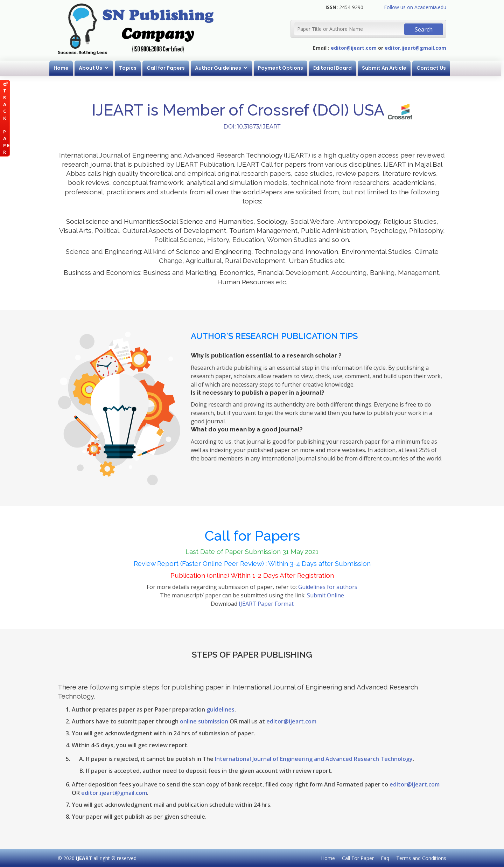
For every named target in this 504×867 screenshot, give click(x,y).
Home (62, 68)
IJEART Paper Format (266, 604)
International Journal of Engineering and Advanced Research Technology (314, 759)
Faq (385, 858)
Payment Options (282, 68)
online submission (204, 721)
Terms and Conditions (421, 858)
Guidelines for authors (328, 587)
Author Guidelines (219, 68)
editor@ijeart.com (354, 48)
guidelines (220, 709)
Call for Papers (167, 68)
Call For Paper (358, 858)
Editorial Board (334, 68)
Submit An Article (386, 68)
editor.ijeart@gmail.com (415, 48)
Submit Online (325, 595)
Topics (129, 68)
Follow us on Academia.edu (415, 7)
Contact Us (433, 68)
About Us (92, 68)
